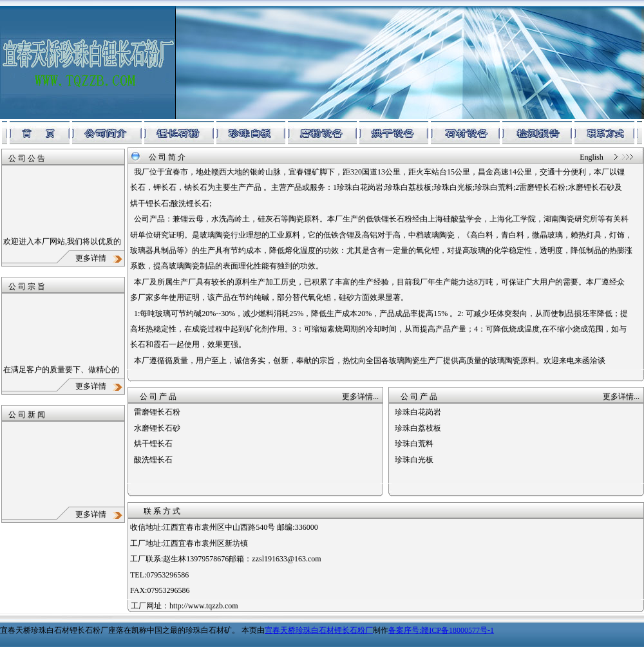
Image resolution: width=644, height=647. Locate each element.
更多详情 (100, 258)
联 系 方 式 (162, 511)
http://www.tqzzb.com (204, 606)
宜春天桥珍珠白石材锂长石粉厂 (319, 630)
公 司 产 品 (158, 397)
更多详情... (360, 397)
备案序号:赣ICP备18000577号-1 (441, 630)
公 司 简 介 (167, 157)
